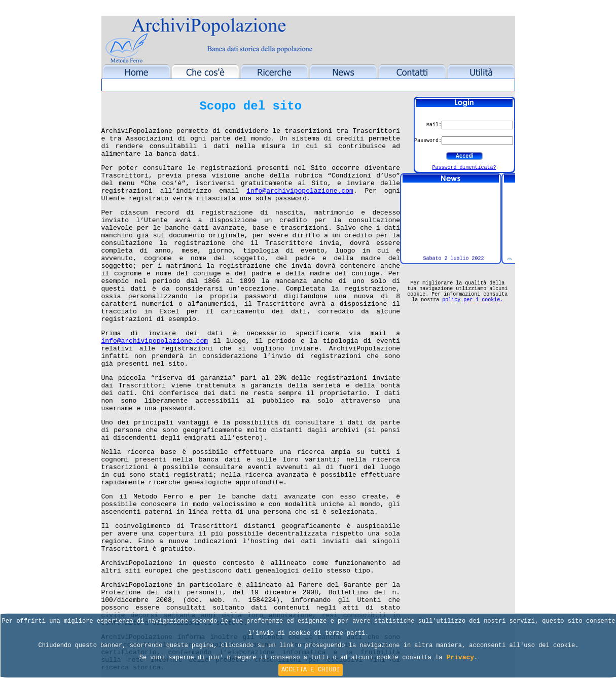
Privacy (460, 657)
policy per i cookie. (473, 300)
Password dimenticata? (464, 168)
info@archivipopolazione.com (300, 191)
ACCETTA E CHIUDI (311, 670)
